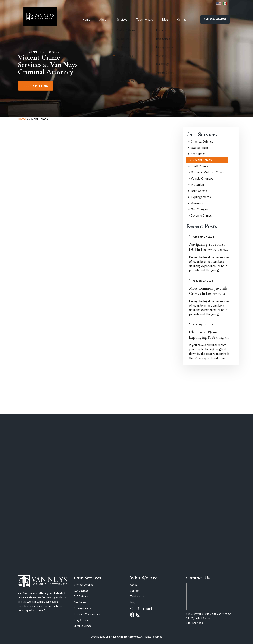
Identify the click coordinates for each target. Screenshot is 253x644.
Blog (165, 19)
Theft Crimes (199, 166)
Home (86, 19)
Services (122, 19)
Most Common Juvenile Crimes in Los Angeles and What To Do (208, 293)
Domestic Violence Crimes (208, 172)
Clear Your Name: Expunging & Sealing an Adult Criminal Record (209, 337)
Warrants (197, 203)
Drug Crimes (199, 191)
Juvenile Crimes (201, 215)
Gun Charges (199, 209)
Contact (182, 19)
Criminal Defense (202, 142)
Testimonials (145, 19)
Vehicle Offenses (202, 178)
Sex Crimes (198, 154)
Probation (197, 185)
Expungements (201, 197)
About (103, 19)
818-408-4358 (195, 623)
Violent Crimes (202, 160)
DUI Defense (199, 148)
